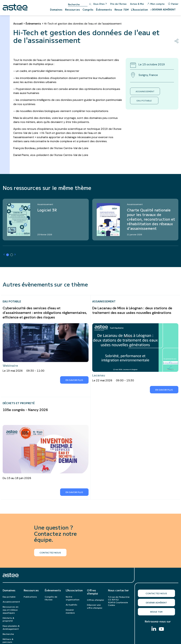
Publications (30, 597)
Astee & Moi (137, 4)
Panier (173, 4)
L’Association (139, 10)
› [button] (4, 254)
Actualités (71, 605)
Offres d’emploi (92, 592)
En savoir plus (74, 380)
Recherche (8, 634)
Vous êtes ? (100, 4)
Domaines (56, 10)
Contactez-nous (156, 593)
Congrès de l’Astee (51, 598)
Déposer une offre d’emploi (95, 606)
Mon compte (156, 4)
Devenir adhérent (156, 602)
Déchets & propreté (8, 619)
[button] (8, 255)
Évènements (104, 10)
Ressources (72, 10)
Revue (121, 10)
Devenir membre (70, 611)
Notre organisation (73, 598)
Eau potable (144, 100)
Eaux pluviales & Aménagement (11, 627)
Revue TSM (156, 612)
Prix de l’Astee (118, 4)
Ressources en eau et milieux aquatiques (11, 610)
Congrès (88, 10)
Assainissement (145, 91)
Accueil (18, 24)
